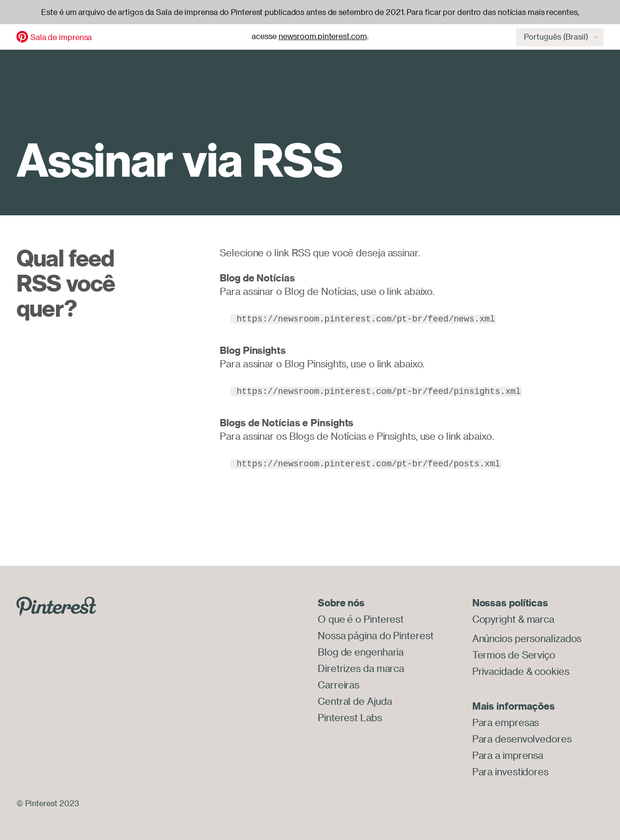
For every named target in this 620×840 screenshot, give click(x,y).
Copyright (494, 619)
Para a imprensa (508, 755)
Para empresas (506, 722)
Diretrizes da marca (361, 668)
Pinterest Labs (350, 718)
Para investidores (510, 772)
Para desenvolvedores (522, 739)
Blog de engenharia (361, 652)
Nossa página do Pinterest (376, 636)
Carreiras (338, 685)
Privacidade (498, 671)
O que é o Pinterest (361, 619)
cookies (552, 671)
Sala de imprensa (61, 37)
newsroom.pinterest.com (323, 36)
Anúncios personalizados (527, 638)
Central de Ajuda (355, 701)
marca (541, 619)
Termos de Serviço (514, 655)
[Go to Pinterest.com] (56, 605)
